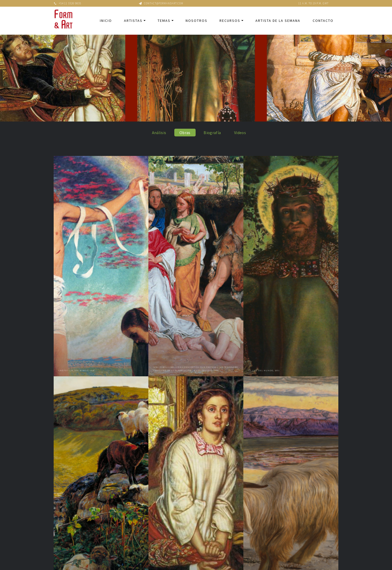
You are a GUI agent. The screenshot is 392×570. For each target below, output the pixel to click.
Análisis (159, 133)
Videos (240, 133)
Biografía (212, 133)
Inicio (106, 21)
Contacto (323, 21)
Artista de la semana (278, 21)
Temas (164, 21)
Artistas (133, 21)
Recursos (230, 21)
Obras (185, 133)
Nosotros (197, 21)
